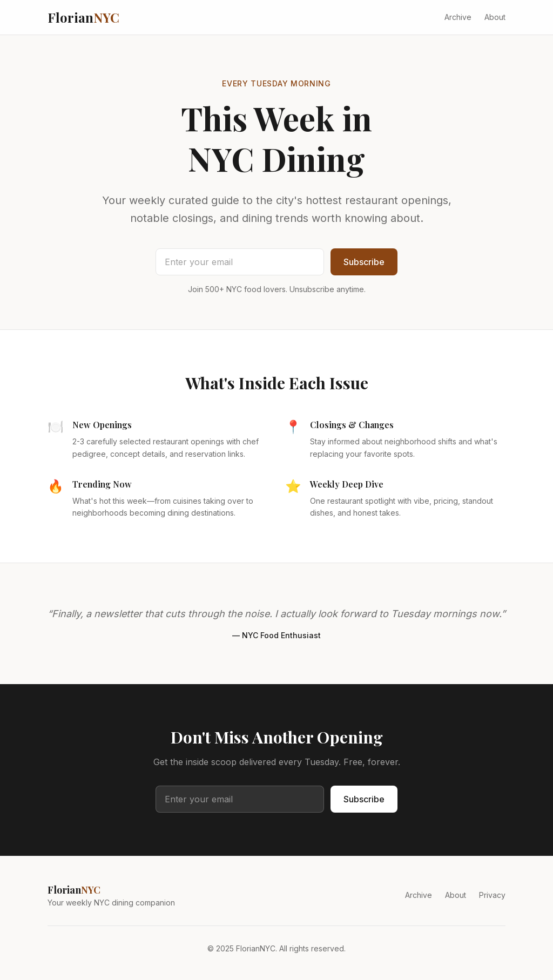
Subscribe (364, 262)
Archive (458, 17)
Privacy (492, 895)
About (495, 17)
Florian (83, 17)
